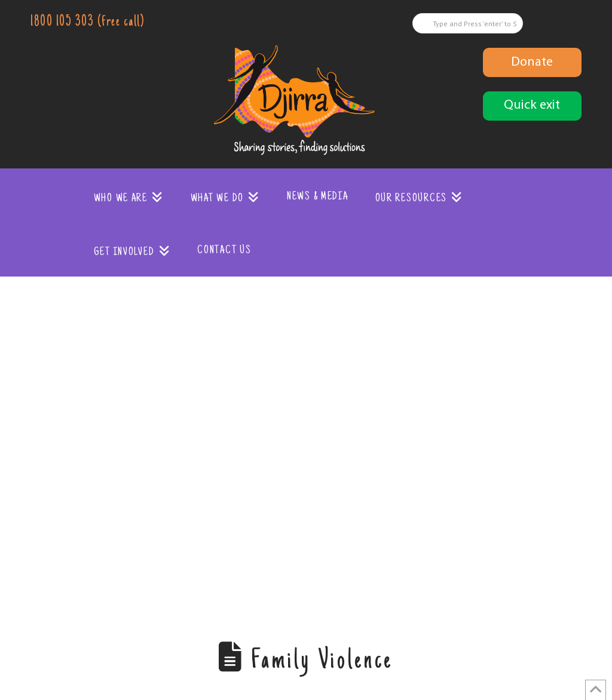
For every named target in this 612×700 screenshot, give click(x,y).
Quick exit (532, 105)
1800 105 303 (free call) (87, 22)
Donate (532, 62)
